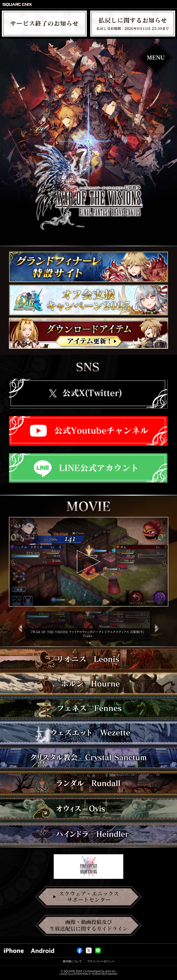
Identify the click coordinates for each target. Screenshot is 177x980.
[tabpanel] (89, 626)
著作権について (72, 961)
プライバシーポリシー (101, 961)
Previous (18, 633)
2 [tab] (91, 643)
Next (159, 633)
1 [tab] (88, 643)
